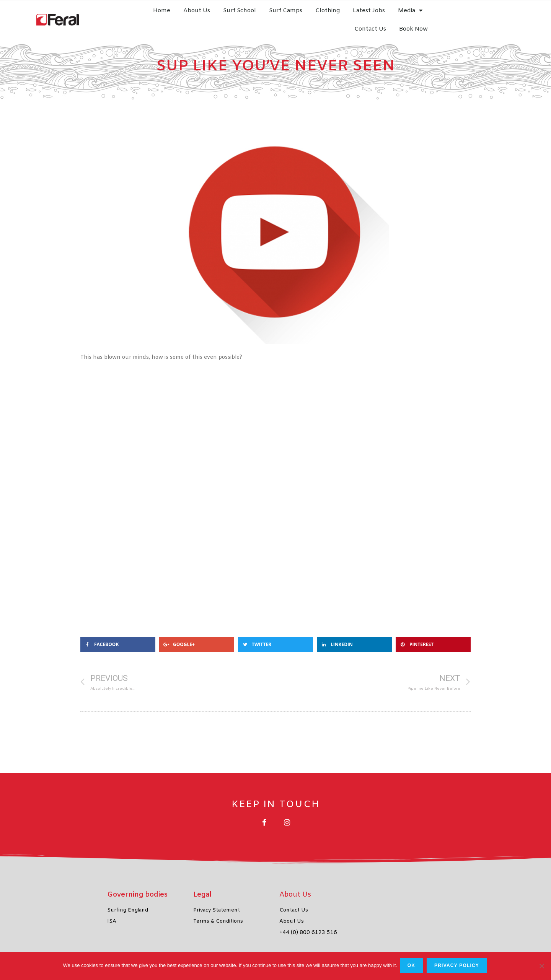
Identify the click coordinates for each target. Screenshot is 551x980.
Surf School (253, 15)
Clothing (341, 15)
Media (423, 15)
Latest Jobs (382, 15)
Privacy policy (458, 967)
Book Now (508, 15)
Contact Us (464, 15)
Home (175, 15)
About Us (210, 15)
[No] (541, 967)
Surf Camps (299, 15)
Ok (412, 967)
